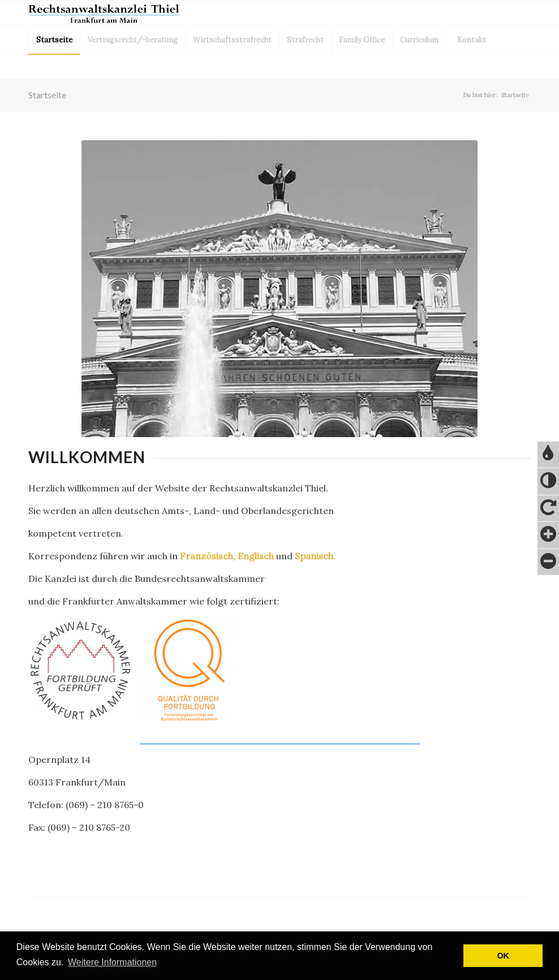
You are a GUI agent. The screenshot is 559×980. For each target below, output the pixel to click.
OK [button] (503, 956)
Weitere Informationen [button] (112, 962)
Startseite (47, 95)
